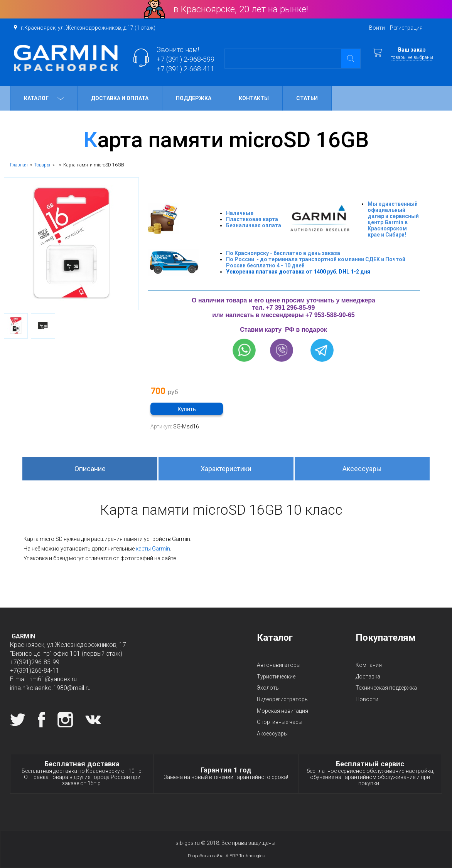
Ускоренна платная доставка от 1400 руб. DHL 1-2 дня (298, 272)
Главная (19, 165)
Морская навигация (282, 711)
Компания (369, 665)
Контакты (254, 98)
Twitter (18, 720)
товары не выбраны (412, 57)
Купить (186, 409)
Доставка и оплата (120, 98)
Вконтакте (93, 720)
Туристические (276, 677)
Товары (42, 165)
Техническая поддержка (386, 688)
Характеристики (226, 469)
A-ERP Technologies (245, 856)
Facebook (41, 720)
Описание (90, 469)
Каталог (44, 98)
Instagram (65, 720)
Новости (367, 699)
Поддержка (194, 98)
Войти (377, 28)
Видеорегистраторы (283, 699)
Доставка (368, 677)
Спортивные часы (280, 722)
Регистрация (406, 28)
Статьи (307, 98)
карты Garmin (153, 549)
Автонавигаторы (279, 665)
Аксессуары (362, 469)
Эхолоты (268, 688)
